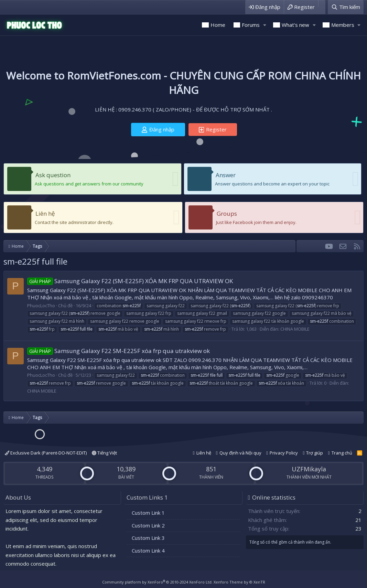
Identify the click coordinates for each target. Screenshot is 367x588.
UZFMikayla (309, 469)
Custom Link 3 (148, 538)
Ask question (53, 175)
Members (343, 25)
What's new (295, 25)
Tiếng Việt (104, 453)
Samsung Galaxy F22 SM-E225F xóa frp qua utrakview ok (118, 351)
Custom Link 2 (148, 525)
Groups (227, 213)
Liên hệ (45, 213)
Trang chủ (342, 453)
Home (218, 25)
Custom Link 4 (148, 550)
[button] (265, 25)
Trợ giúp (315, 453)
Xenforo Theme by (239, 582)
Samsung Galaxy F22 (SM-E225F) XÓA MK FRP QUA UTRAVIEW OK (130, 281)
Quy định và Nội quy (240, 453)
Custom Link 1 (148, 513)
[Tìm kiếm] (346, 7)
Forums (251, 25)
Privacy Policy (284, 453)
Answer (226, 175)
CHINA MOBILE (295, 329)
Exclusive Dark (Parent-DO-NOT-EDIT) (46, 453)
